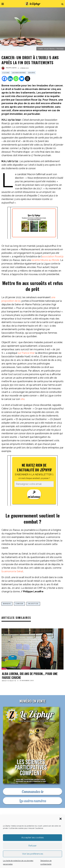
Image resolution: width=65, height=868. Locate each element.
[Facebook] (4, 79)
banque (7, 604)
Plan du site (35, 836)
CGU (55, 833)
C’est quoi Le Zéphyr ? (24, 822)
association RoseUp (53, 257)
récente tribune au (45, 260)
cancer (19, 604)
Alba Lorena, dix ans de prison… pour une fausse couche (30, 676)
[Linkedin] (10, 79)
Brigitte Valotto (9, 680)
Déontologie (18, 833)
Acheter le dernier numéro (24, 829)
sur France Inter (26, 353)
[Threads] (28, 79)
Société (32, 73)
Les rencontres (19, 73)
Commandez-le (32, 791)
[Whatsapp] (16, 79)
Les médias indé (53, 831)
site (23, 399)
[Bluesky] (22, 79)
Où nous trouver (17, 831)
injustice (33, 604)
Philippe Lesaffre (9, 68)
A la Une (6, 73)
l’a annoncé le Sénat (12, 571)
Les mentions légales (38, 833)
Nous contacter (47, 822)
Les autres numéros (33, 801)
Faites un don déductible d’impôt (35, 827)
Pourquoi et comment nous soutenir (35, 825)
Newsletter (35, 831)
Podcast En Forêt (49, 829)
